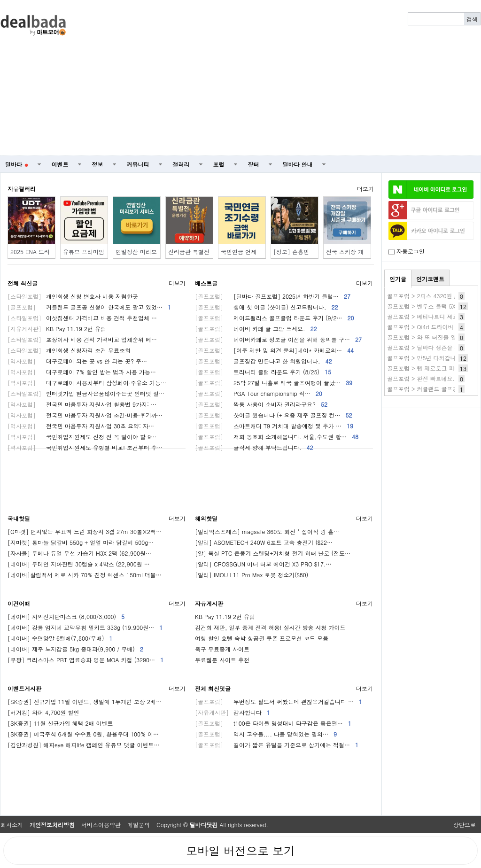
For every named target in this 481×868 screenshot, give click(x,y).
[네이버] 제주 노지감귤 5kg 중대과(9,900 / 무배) (75, 649)
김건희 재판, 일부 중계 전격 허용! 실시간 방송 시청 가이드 (270, 627)
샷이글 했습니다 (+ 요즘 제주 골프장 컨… (274, 415)
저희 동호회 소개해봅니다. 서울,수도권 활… (277, 437)
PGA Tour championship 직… (259, 393)
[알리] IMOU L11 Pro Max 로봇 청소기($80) (252, 575)
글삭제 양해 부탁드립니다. (254, 447)
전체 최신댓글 (213, 688)
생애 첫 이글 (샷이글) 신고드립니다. (267, 307)
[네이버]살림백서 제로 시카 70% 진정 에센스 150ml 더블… (85, 575)
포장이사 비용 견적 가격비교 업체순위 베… (82, 339)
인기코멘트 (430, 279)
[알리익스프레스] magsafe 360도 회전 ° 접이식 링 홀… (267, 531)
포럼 (219, 164)
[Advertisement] (283, 78)
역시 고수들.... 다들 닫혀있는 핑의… (266, 734)
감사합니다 (233, 712)
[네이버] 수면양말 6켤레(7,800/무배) (60, 638)
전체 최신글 (23, 283)
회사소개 (12, 825)
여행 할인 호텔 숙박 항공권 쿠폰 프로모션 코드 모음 (262, 638)
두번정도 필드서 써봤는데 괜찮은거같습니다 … (279, 701)
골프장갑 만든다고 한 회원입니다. (264, 361)
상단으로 (465, 825)
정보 (98, 164)
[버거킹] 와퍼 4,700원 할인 (43, 712)
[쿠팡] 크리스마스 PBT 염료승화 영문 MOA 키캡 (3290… (85, 660)
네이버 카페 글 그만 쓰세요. (256, 329)
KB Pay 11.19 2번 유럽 (57, 329)
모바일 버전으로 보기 (240, 851)
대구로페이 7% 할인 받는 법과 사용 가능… (82, 372)
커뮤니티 (138, 164)
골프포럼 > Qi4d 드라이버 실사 (427, 327)
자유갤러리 (22, 189)
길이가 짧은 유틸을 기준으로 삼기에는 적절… (277, 745)
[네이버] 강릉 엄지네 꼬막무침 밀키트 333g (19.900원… (85, 627)
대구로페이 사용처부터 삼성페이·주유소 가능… (87, 383)
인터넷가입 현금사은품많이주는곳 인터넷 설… (86, 393)
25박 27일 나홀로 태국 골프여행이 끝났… (274, 383)
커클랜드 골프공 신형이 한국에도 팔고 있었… (89, 307)
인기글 (398, 279)
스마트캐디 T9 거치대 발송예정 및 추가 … (274, 426)
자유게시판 (209, 603)
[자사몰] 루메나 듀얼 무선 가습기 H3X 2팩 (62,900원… (79, 553)
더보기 (365, 189)
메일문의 (139, 825)
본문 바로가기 (0, 0)
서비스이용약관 (101, 825)
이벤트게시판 (24, 688)
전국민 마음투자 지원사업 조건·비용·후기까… (85, 415)
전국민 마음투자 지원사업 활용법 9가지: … (82, 404)
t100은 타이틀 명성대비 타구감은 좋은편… (273, 723)
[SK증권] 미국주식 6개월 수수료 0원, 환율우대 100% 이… (83, 734)
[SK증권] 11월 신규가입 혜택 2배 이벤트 (60, 723)
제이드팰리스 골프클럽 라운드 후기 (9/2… (275, 318)
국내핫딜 (19, 518)
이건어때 (19, 603)
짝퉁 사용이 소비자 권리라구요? (261, 404)
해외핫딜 (206, 518)
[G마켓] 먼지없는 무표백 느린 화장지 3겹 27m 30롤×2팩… (85, 531)
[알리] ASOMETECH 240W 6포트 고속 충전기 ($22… (264, 542)
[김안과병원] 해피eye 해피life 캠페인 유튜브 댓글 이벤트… (84, 745)
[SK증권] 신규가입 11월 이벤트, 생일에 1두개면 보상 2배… (85, 701)
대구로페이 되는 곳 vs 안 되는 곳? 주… (77, 361)
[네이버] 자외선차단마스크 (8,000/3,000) (66, 616)
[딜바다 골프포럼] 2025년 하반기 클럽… (273, 296)
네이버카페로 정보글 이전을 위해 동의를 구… (278, 339)
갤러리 (181, 164)
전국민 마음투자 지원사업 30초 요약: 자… (81, 426)
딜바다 (17, 164)
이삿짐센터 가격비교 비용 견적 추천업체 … (82, 318)
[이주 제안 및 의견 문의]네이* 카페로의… (274, 350)
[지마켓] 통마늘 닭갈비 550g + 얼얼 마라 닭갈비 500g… (81, 542)
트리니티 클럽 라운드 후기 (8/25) (263, 372)
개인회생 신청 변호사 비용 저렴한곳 (73, 296)
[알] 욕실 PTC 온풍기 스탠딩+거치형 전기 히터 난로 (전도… (273, 553)
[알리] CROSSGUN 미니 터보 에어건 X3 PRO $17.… (263, 564)
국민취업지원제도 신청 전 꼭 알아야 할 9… (82, 437)
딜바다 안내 (298, 164)
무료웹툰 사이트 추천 (222, 660)
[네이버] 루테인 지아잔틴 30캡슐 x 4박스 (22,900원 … (79, 564)
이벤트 (60, 164)
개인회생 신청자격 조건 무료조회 (69, 350)
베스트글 (206, 283)
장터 (254, 164)
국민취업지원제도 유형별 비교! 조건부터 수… (85, 447)
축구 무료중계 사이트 (222, 649)
